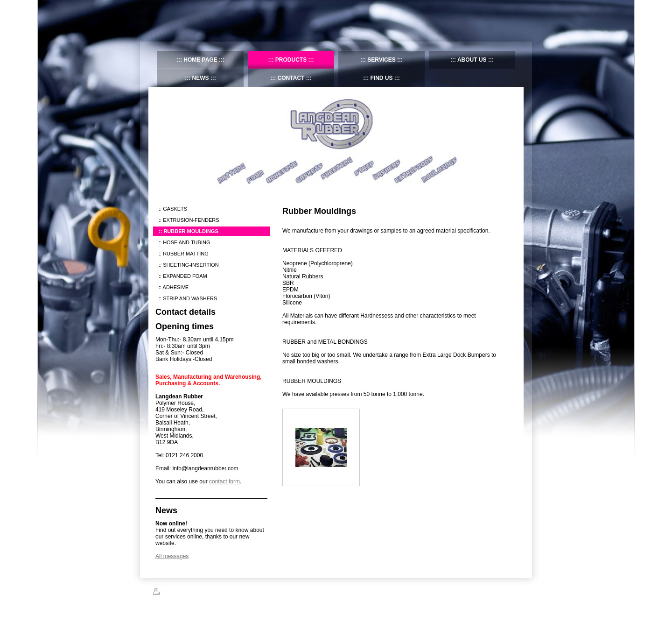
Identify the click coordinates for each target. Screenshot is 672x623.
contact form (224, 481)
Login (513, 592)
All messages (172, 556)
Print (164, 593)
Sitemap (187, 593)
